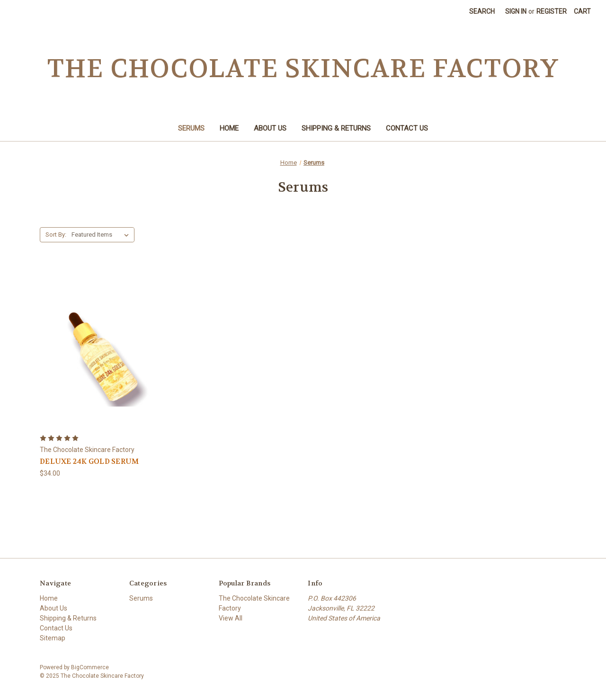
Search (482, 11)
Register (552, 11)
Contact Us (407, 128)
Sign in (516, 11)
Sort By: (56, 235)
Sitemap (53, 638)
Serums (191, 128)
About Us (270, 128)
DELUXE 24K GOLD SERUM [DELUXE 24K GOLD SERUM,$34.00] (89, 461)
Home (229, 128)
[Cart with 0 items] (582, 12)
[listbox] (102, 235)
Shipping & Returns (336, 128)
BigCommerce (90, 667)
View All (231, 618)
